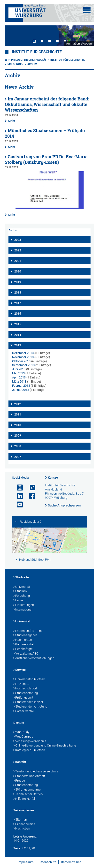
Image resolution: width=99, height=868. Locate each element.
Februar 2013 (21, 386)
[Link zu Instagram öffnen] (18, 488)
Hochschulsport (25, 689)
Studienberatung (26, 693)
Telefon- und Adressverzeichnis (36, 772)
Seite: (17, 848)
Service (19, 670)
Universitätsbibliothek (29, 679)
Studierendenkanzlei (28, 702)
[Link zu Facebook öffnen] (30, 496)
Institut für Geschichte (37, 52)
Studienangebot (25, 635)
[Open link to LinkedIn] (18, 496)
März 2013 (19, 381)
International (23, 610)
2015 (18, 324)
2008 (18, 446)
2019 (18, 282)
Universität (22, 587)
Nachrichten (23, 640)
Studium (20, 591)
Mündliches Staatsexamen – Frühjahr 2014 (45, 133)
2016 (18, 314)
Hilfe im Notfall (24, 799)
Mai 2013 (18, 373)
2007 (18, 457)
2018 (18, 293)
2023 (18, 240)
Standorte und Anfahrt (29, 776)
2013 (18, 345)
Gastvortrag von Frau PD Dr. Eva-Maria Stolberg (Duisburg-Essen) (46, 159)
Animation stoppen (79, 43)
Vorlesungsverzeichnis (30, 741)
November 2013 (23, 357)
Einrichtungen (24, 605)
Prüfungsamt (23, 698)
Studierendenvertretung (30, 707)
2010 (18, 425)
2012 (18, 404)
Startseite (21, 578)
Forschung (22, 596)
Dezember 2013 (23, 353)
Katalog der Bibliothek (29, 750)
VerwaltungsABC (26, 654)
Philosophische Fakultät (29, 60)
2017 (18, 303)
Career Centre (24, 711)
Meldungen (15, 64)
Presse (19, 781)
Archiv (32, 64)
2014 (18, 335)
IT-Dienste (21, 684)
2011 (18, 415)
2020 (18, 272)
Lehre (18, 601)
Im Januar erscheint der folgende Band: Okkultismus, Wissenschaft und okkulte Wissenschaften (47, 104)
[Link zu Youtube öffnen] (18, 505)
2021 (18, 261)
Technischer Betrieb (28, 794)
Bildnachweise (24, 824)
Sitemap (20, 820)
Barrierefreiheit (71, 862)
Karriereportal (23, 645)
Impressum (26, 862)
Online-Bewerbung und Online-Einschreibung (45, 746)
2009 (18, 436)
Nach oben (22, 829)
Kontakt (53, 478)
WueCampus (23, 737)
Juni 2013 (19, 369)
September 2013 (23, 365)
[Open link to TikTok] (30, 488)
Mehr (11, 121)
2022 (18, 250)
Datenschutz (47, 862)
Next (86, 36)
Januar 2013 (21, 390)
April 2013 (19, 377)
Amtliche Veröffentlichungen (34, 658)
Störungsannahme (27, 790)
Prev (13, 36)
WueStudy (21, 732)
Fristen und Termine (28, 631)
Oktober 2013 (21, 361)
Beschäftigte (23, 649)
